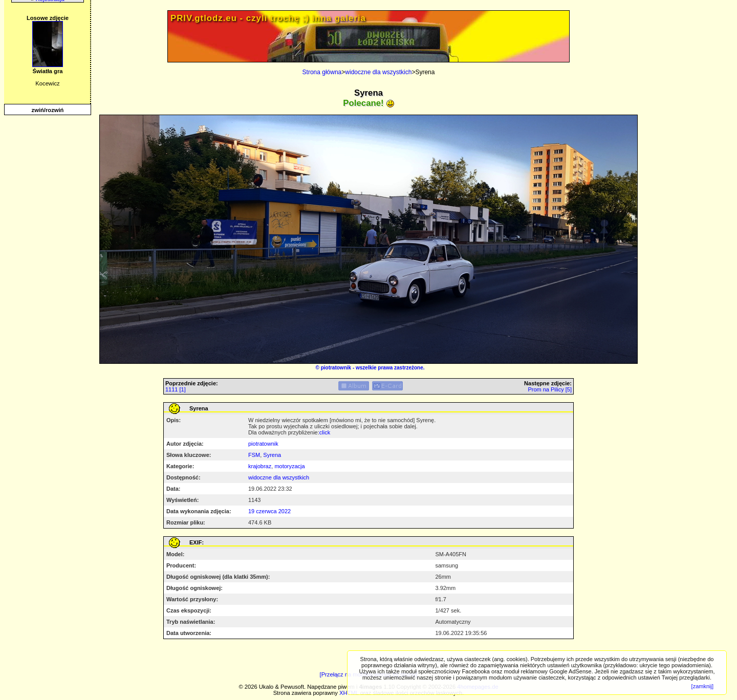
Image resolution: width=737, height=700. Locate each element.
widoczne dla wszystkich (378, 72)
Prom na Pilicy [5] (550, 389)
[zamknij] (702, 686)
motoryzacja (289, 466)
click (325, 432)
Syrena (272, 455)
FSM (254, 455)
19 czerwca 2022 (269, 511)
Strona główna (322, 72)
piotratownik (336, 368)
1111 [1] (176, 389)
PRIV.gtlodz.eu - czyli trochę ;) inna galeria (268, 18)
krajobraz (260, 466)
